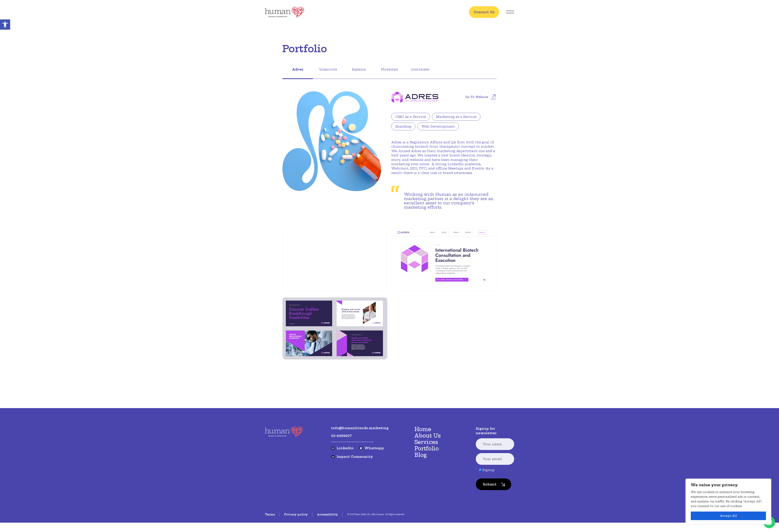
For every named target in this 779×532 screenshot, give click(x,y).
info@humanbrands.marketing (360, 480)
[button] (5, 25)
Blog (421, 507)
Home (423, 481)
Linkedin (342, 500)
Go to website (481, 97)
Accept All (728, 516)
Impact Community (352, 509)
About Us (428, 488)
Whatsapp (371, 500)
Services (426, 494)
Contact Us (484, 12)
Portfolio (427, 500)
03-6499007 (341, 488)
